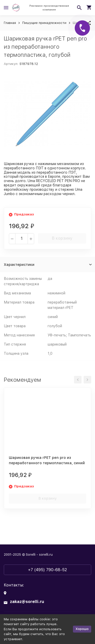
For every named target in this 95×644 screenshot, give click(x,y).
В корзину (62, 238)
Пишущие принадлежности (44, 23)
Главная (10, 23)
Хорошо (82, 629)
